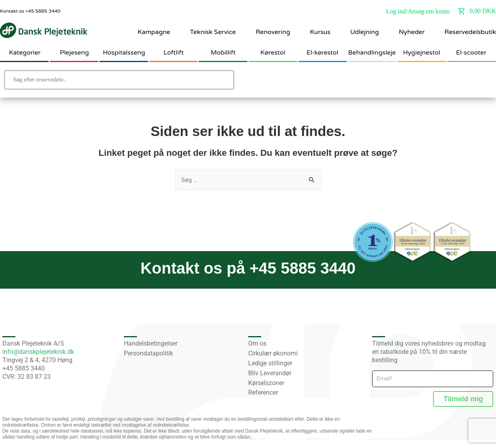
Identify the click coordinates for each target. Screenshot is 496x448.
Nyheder (411, 32)
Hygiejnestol (422, 53)
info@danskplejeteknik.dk (38, 352)
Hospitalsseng (124, 53)
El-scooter (471, 53)
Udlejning (365, 32)
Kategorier (25, 53)
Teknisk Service (213, 32)
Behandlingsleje (372, 53)
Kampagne (154, 32)
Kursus (320, 32)
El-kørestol (322, 53)
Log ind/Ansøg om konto (418, 11)
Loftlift (174, 53)
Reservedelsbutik (470, 32)
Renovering (273, 32)
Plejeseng (74, 53)
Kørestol (273, 53)
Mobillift (223, 53)
